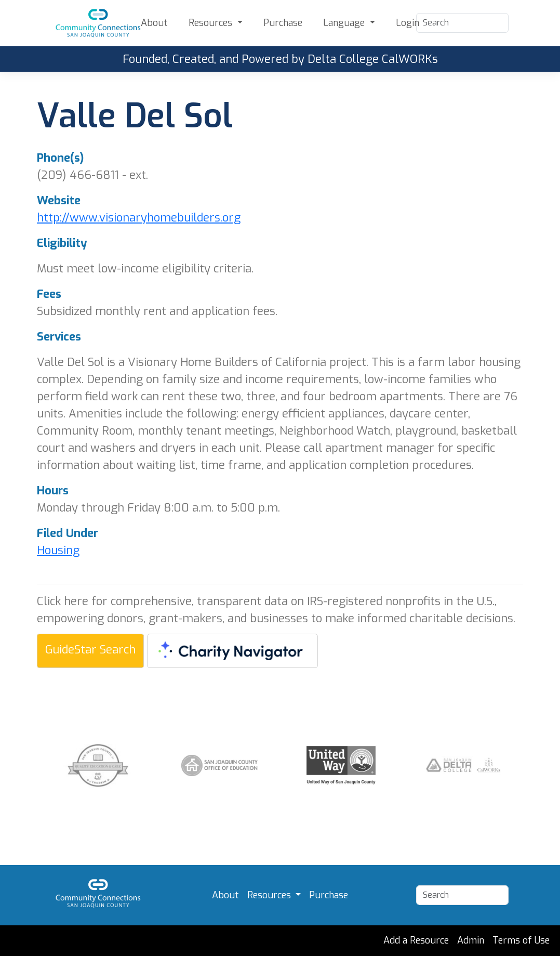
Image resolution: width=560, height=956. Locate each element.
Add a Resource (416, 940)
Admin (471, 940)
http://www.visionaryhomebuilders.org (139, 218)
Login (408, 23)
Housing (58, 550)
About (154, 23)
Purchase (283, 23)
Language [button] (345, 23)
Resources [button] (212, 23)
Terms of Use (521, 940)
